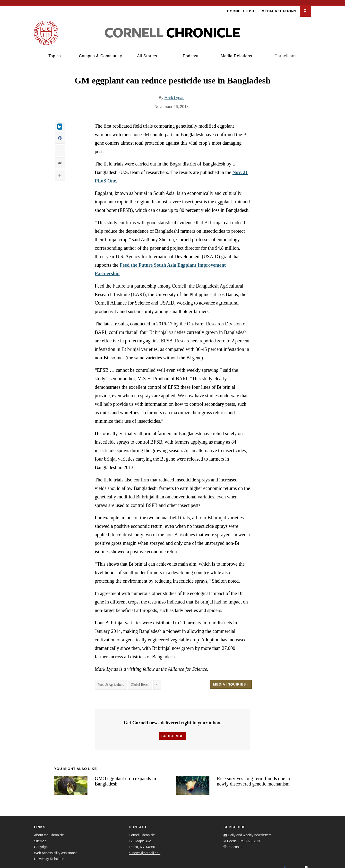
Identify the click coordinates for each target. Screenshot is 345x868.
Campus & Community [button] (101, 51)
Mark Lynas (174, 93)
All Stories (147, 51)
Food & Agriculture (111, 680)
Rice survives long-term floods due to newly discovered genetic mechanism (253, 776)
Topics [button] (55, 51)
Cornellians (286, 51)
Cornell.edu (241, 6)
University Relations (49, 854)
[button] (306, 6)
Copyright (41, 842)
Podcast (191, 51)
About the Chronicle (49, 830)
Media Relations (279, 6)
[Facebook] (285, 863)
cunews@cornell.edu (145, 848)
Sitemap (40, 836)
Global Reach (140, 680)
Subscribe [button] (172, 731)
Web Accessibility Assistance (56, 848)
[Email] (306, 863)
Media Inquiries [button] (231, 680)
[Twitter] (295, 863)
